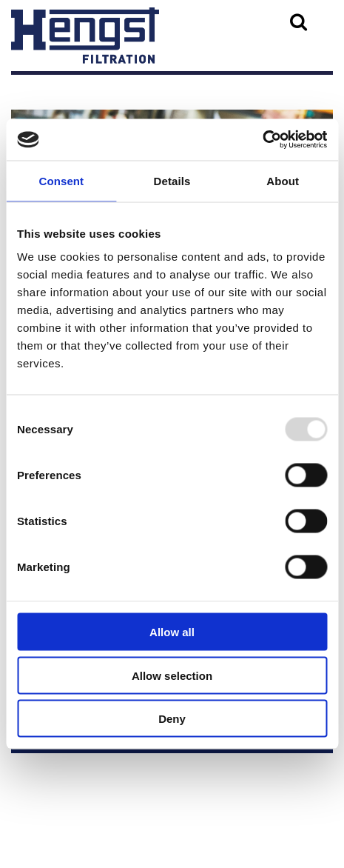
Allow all (172, 632)
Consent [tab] (61, 180)
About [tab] (283, 180)
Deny (172, 719)
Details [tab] (172, 180)
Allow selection (172, 675)
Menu (38, 90)
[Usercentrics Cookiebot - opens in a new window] (262, 140)
